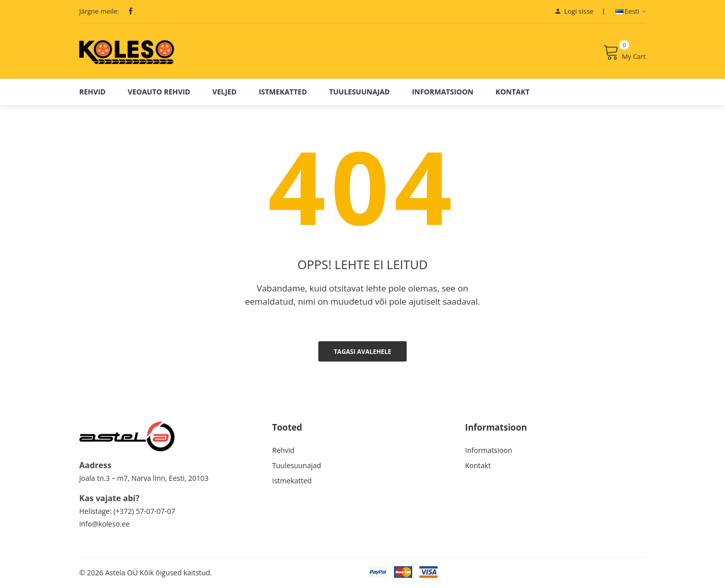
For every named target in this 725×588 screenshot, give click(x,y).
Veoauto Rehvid (159, 92)
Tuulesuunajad (359, 92)
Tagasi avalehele (362, 352)
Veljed (224, 92)
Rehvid (92, 92)
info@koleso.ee (104, 524)
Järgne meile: (99, 11)
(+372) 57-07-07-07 (144, 511)
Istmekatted (283, 92)
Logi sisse (574, 11)
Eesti (631, 11)
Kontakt (513, 92)
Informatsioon (442, 92)
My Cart (624, 52)
